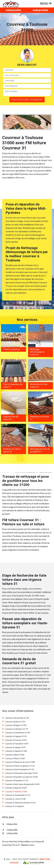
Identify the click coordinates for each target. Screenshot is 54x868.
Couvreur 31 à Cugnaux (14, 806)
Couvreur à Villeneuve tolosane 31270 (20, 803)
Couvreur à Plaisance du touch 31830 (20, 762)
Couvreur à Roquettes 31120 (17, 781)
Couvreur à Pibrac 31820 (15, 759)
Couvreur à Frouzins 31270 (16, 740)
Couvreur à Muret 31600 (15, 755)
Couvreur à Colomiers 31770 (17, 729)
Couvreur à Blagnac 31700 (16, 725)
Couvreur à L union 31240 (15, 799)
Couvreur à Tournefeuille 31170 (18, 795)
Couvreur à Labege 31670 (15, 748)
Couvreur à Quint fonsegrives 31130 (20, 770)
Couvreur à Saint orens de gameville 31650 (22, 784)
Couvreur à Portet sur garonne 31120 (20, 766)
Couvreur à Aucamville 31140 (17, 718)
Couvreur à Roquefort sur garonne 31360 (21, 777)
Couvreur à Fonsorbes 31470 (17, 744)
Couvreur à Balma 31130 (15, 722)
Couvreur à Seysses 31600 (16, 788)
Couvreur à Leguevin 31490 (16, 751)
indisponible (13, 10)
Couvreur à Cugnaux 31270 (16, 737)
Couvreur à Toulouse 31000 (16, 792)
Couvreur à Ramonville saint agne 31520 (21, 773)
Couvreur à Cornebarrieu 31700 (18, 733)
